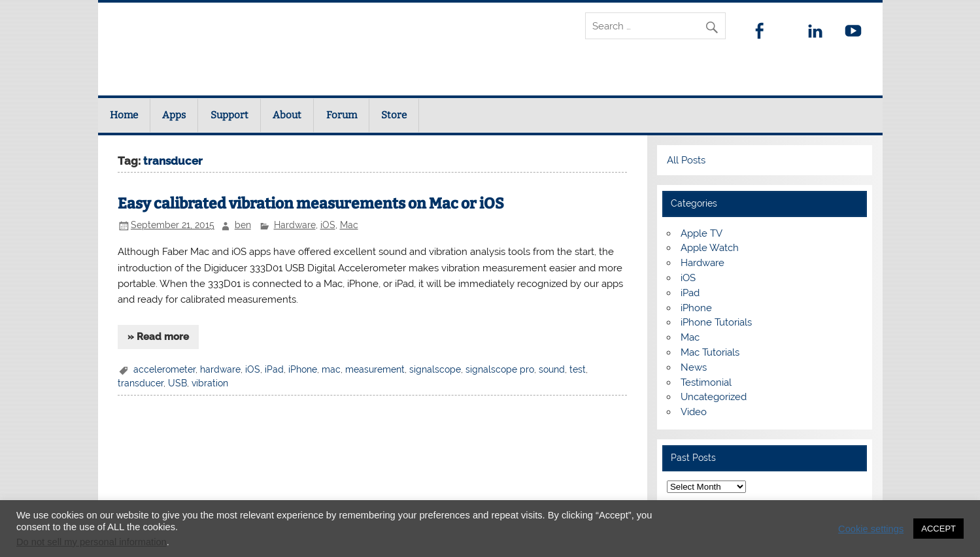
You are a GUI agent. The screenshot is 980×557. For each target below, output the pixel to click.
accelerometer (164, 369)
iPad (274, 369)
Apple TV (701, 233)
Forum (342, 115)
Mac (349, 225)
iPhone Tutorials (716, 322)
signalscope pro (500, 369)
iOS (328, 225)
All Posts (686, 160)
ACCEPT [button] (938, 529)
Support (229, 115)
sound (552, 369)
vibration (210, 383)
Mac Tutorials (710, 352)
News (694, 367)
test (578, 369)
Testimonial (706, 382)
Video (694, 412)
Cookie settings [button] (871, 529)
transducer (141, 383)
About (287, 115)
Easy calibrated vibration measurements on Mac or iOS (311, 204)
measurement (375, 369)
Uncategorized (714, 397)
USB (177, 383)
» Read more (158, 337)
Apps (174, 115)
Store (394, 115)
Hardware (295, 225)
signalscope (435, 369)
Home (124, 115)
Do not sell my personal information (92, 542)
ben (243, 225)
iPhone (303, 369)
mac (331, 369)
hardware (220, 369)
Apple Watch (710, 248)
